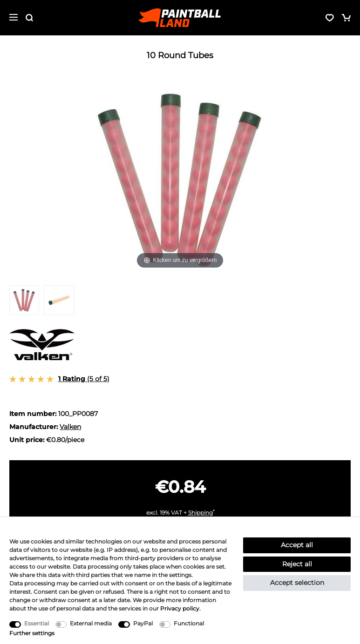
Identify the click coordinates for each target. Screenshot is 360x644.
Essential (37, 623)
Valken (70, 427)
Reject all (297, 564)
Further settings (32, 633)
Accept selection (297, 583)
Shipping (200, 513)
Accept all (297, 545)
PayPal (143, 623)
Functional (189, 623)
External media (91, 623)
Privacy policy (180, 608)
